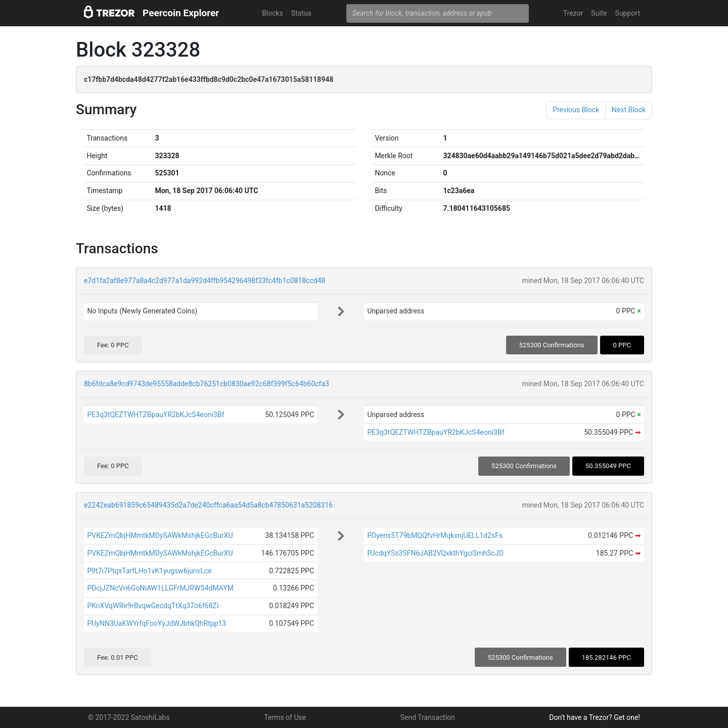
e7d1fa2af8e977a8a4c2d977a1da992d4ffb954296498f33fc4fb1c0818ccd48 (204, 281)
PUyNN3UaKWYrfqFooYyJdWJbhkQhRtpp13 (156, 623)
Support (628, 13)
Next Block (629, 110)
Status (301, 13)
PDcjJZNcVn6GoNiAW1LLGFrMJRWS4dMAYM (160, 588)
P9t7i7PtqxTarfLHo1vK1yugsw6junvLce (149, 571)
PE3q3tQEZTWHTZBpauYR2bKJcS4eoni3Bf (155, 415)
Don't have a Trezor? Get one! (595, 717)
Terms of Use (285, 717)
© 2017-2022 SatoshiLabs (129, 717)
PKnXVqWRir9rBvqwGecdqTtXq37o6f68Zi (153, 606)
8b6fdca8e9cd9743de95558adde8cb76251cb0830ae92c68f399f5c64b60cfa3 (207, 384)
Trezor (573, 13)
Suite (599, 13)
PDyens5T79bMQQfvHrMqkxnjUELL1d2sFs (435, 535)
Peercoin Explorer (181, 13)
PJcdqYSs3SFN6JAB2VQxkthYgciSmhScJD (435, 553)
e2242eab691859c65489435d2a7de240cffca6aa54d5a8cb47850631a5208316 (208, 505)
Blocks (272, 13)
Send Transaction (428, 717)
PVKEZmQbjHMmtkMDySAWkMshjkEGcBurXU (160, 535)
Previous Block (576, 110)
